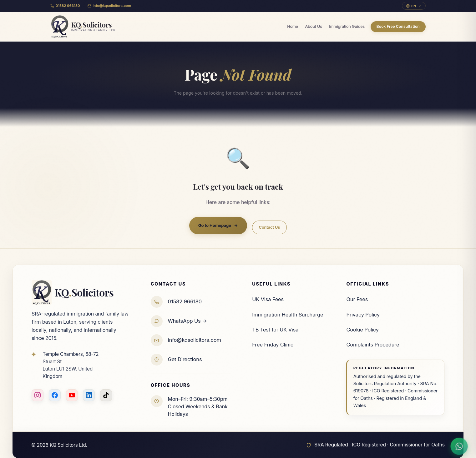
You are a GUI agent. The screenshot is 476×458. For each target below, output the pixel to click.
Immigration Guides (347, 26)
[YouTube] (72, 395)
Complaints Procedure (373, 345)
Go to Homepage (218, 226)
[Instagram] (38, 395)
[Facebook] (55, 395)
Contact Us (270, 227)
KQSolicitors (73, 292)
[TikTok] (106, 395)
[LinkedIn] (89, 395)
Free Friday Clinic (273, 345)
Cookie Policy (362, 330)
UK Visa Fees (268, 299)
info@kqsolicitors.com (109, 6)
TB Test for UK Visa (275, 330)
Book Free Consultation (398, 27)
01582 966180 (65, 6)
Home (293, 26)
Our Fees (357, 299)
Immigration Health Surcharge (288, 315)
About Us (313, 26)
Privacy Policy (363, 315)
